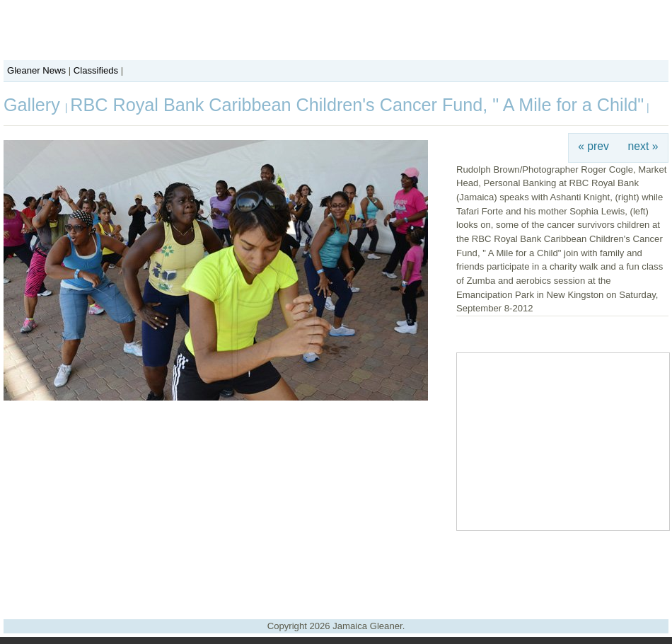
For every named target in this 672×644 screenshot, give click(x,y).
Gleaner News (36, 70)
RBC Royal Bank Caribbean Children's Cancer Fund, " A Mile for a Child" (357, 105)
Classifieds (96, 70)
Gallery (34, 105)
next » (643, 146)
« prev (593, 146)
